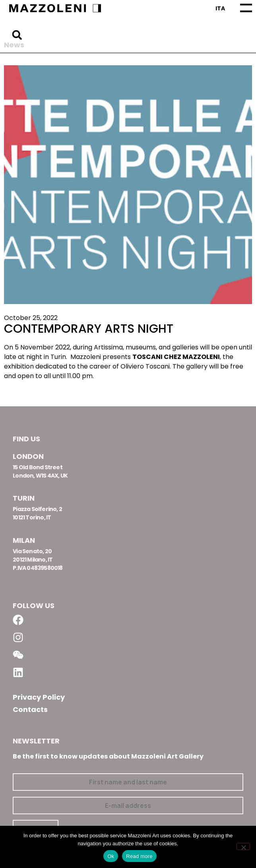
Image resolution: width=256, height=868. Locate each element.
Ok (111, 856)
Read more (139, 856)
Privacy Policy (39, 697)
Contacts (30, 709)
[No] (243, 847)
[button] (17, 35)
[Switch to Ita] (220, 8)
